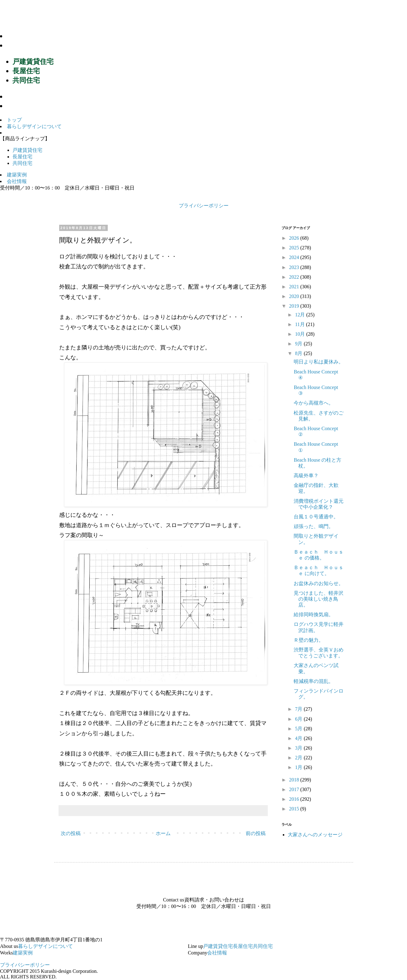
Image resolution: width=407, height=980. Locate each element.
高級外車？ (306, 476)
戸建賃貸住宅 (33, 62)
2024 (295, 257)
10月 (301, 334)
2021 (295, 287)
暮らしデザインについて (49, 36)
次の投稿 (71, 833)
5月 (299, 729)
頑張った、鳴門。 (314, 526)
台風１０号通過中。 (316, 517)
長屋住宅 (26, 71)
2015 (295, 809)
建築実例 (23, 96)
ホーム (163, 833)
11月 (300, 324)
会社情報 (23, 106)
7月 (299, 709)
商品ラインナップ (38, 45)
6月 (299, 719)
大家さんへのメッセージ (315, 835)
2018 (295, 780)
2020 (295, 296)
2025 (295, 248)
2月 (299, 758)
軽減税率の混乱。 (314, 681)
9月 (299, 344)
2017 (295, 789)
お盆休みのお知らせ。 (319, 583)
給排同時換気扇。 (314, 615)
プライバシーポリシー (204, 206)
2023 (295, 267)
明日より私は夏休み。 (319, 362)
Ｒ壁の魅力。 (309, 640)
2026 (295, 238)
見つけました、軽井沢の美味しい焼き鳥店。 (319, 599)
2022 (295, 277)
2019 (295, 306)
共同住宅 (26, 80)
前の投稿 (256, 833)
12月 (301, 315)
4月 (299, 738)
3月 (299, 748)
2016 (295, 799)
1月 (299, 767)
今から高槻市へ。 (314, 403)
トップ (14, 120)
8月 (299, 353)
